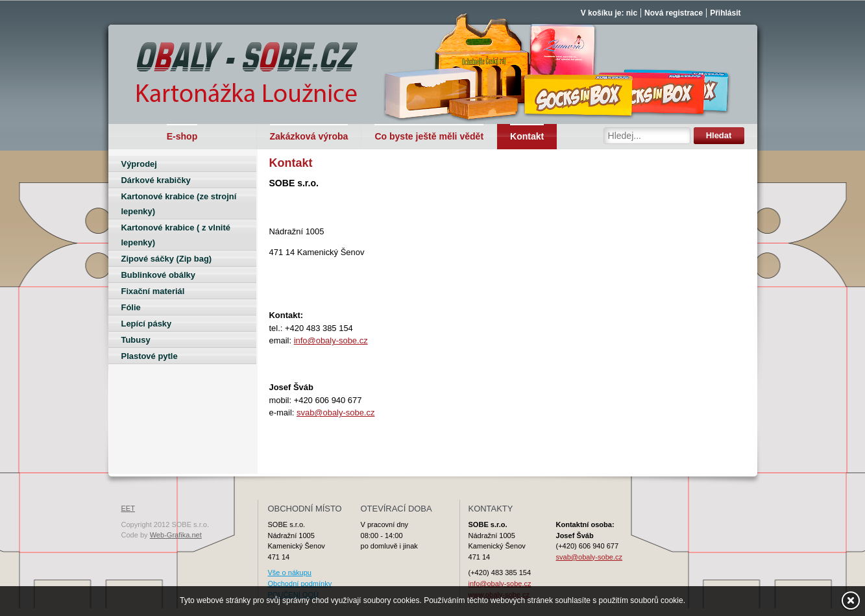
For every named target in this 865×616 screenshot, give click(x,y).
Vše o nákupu (290, 573)
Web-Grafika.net (176, 535)
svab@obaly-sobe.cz (335, 413)
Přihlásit (725, 13)
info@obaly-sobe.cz (331, 340)
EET (128, 508)
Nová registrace (674, 13)
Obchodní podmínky (300, 584)
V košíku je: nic (609, 13)
